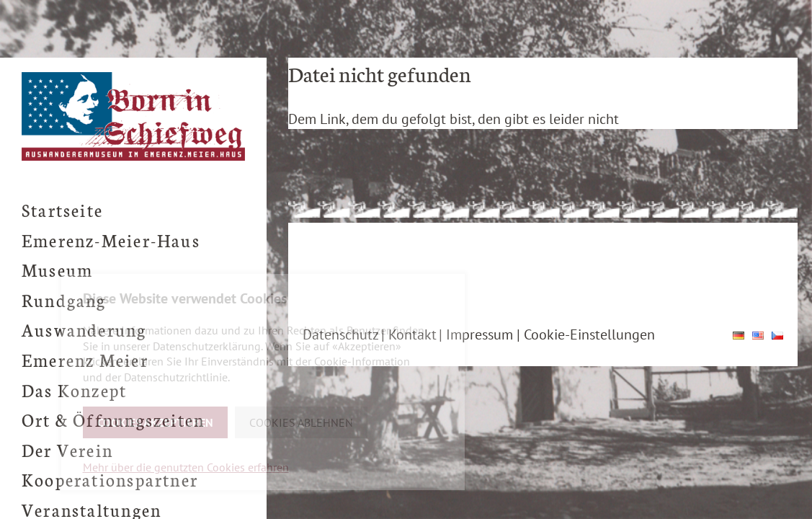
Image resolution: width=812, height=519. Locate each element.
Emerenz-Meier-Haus (111, 240)
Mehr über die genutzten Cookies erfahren (186, 467)
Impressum (479, 334)
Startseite (62, 209)
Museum (57, 269)
